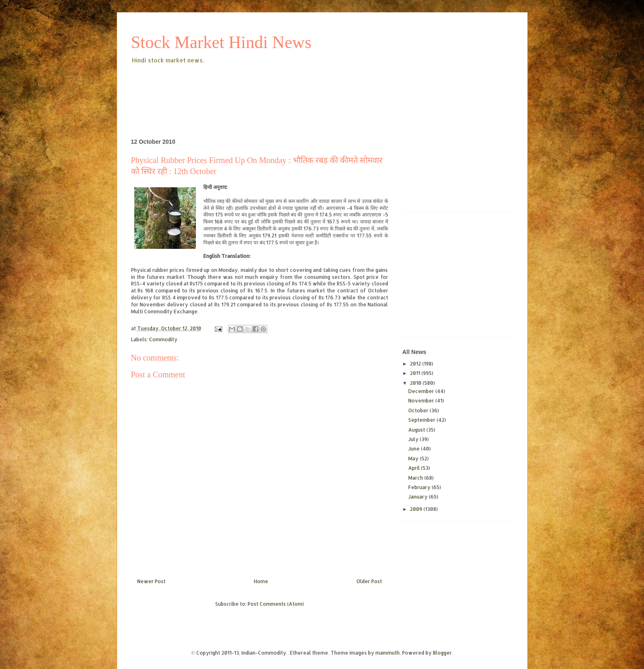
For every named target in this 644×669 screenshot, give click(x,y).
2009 (417, 509)
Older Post (369, 581)
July (414, 439)
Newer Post (151, 581)
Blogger (442, 653)
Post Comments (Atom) (276, 604)
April (415, 468)
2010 (416, 383)
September (422, 420)
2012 (416, 364)
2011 (416, 373)
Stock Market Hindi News (221, 42)
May (414, 459)
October (419, 410)
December (422, 391)
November (422, 401)
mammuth (388, 653)
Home (261, 581)
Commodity (163, 339)
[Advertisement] (281, 88)
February (420, 487)
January (419, 497)
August (417, 430)
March (416, 478)
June (415, 449)
